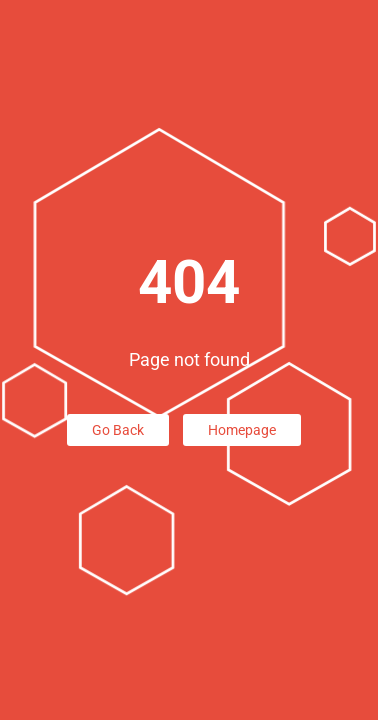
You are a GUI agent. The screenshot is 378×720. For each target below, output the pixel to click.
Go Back (118, 430)
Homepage (242, 430)
